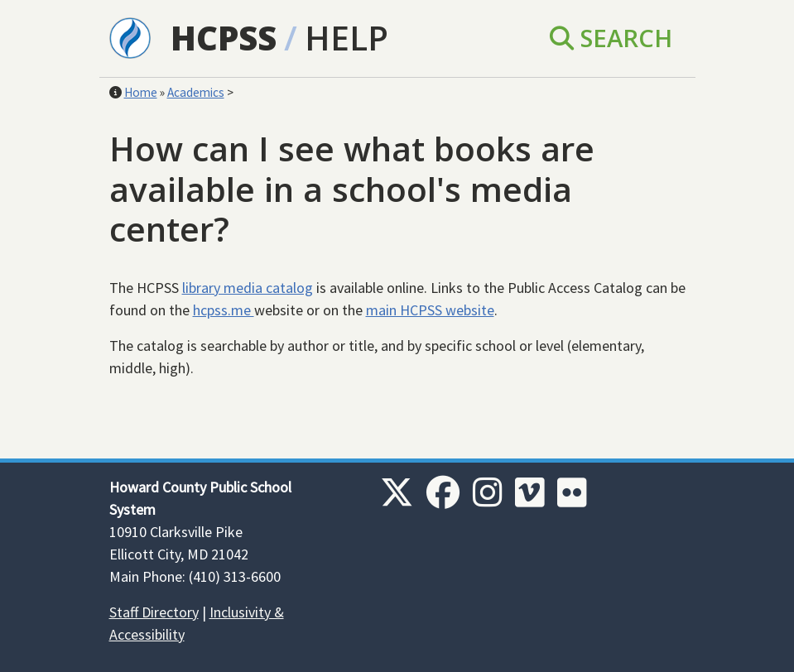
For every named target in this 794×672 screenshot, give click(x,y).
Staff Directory (154, 612)
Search (611, 38)
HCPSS (224, 38)
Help (346, 38)
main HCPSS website (430, 310)
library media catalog (248, 288)
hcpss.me (224, 310)
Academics (196, 92)
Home (141, 92)
